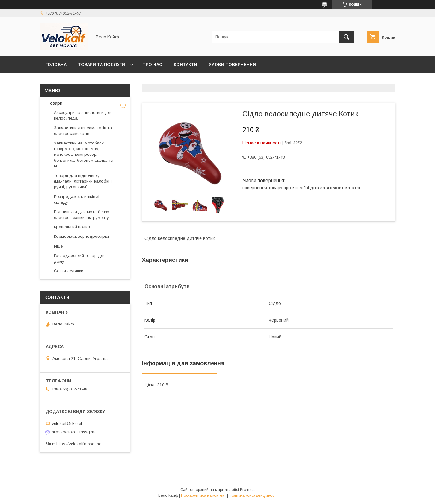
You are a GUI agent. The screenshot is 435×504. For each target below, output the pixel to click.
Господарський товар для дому (80, 258)
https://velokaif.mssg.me (74, 432)
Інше (58, 246)
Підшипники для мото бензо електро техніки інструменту (82, 215)
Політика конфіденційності (253, 495)
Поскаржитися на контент (203, 495)
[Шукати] (346, 37)
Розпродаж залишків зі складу (77, 199)
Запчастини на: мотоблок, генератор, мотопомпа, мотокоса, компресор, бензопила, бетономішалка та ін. (84, 155)
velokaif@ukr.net (67, 423)
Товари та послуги (101, 64)
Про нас (152, 64)
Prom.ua (247, 490)
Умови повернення (232, 64)
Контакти (186, 64)
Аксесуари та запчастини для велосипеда (83, 115)
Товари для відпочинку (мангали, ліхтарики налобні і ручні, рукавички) (83, 181)
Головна (56, 64)
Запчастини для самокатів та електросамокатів (83, 131)
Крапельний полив (72, 227)
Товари (54, 103)
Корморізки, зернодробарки (81, 236)
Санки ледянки (69, 271)
